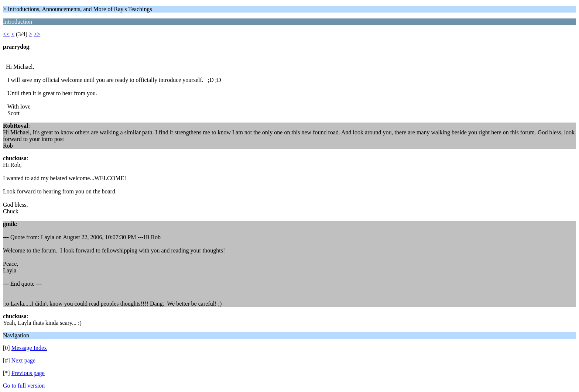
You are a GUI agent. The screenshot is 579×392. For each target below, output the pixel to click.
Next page (23, 360)
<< (6, 34)
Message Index (29, 348)
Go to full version (24, 386)
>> (37, 34)
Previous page (28, 373)
